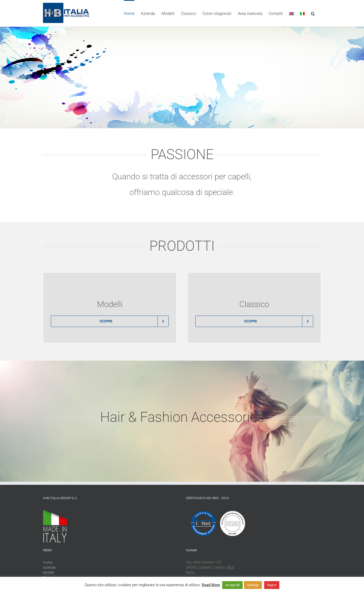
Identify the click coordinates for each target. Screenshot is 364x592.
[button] (313, 13)
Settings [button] (253, 585)
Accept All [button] (232, 585)
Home (48, 562)
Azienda (49, 567)
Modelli (49, 573)
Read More (211, 585)
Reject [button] (272, 585)
